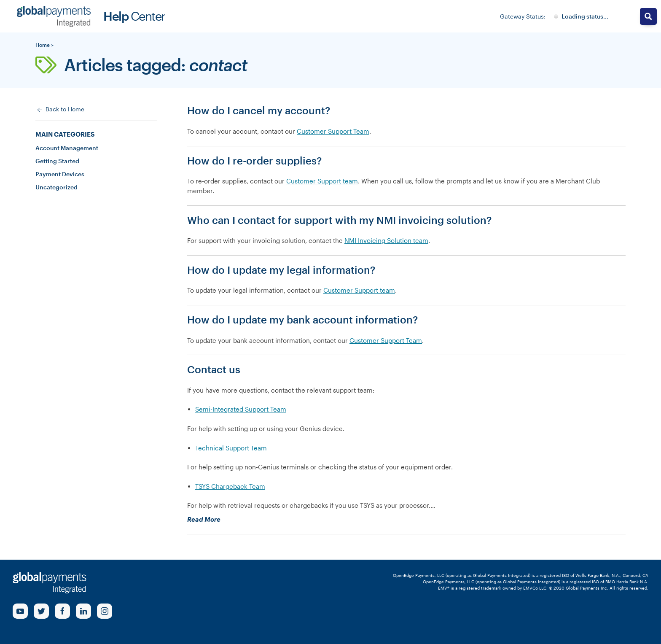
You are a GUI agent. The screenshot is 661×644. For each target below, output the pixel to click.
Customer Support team (322, 181)
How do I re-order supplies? (254, 160)
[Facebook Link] (62, 611)
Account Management (67, 148)
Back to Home (60, 110)
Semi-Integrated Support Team (241, 409)
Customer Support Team (333, 131)
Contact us (214, 369)
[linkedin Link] (83, 611)
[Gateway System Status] (581, 16)
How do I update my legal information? (281, 270)
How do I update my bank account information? (302, 319)
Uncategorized (56, 187)
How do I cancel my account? (259, 110)
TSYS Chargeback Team (230, 486)
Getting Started (57, 161)
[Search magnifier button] (648, 16)
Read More (218, 519)
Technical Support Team (231, 448)
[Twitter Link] (41, 611)
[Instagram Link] (105, 611)
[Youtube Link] (20, 611)
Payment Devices (60, 174)
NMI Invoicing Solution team (386, 240)
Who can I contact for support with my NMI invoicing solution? (339, 220)
